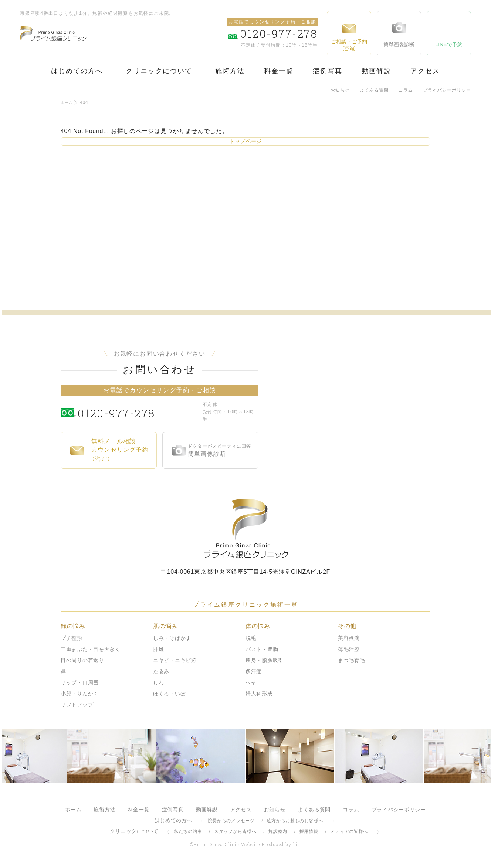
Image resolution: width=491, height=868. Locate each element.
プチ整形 (72, 638)
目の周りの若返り (82, 660)
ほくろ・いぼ (169, 694)
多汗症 (254, 671)
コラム (406, 90)
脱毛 (251, 638)
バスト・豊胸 (262, 649)
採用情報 (309, 831)
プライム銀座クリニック (245, 528)
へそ (251, 682)
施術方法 (230, 71)
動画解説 (376, 71)
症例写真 (328, 71)
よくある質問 (374, 90)
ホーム (68, 102)
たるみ (161, 671)
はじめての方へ (77, 71)
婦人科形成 (259, 694)
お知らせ (340, 90)
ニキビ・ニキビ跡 (175, 660)
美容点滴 (349, 638)
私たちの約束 (188, 831)
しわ (158, 682)
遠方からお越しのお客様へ (295, 821)
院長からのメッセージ (231, 821)
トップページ (245, 141)
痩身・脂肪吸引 (265, 660)
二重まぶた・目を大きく (91, 649)
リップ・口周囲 (80, 682)
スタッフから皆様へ (235, 831)
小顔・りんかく (80, 694)
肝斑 (158, 649)
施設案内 (278, 831)
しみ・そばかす (172, 638)
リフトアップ (77, 705)
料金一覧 (279, 71)
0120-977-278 (138, 412)
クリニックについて (159, 71)
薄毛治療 (349, 649)
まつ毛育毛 (352, 660)
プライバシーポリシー (447, 90)
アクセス (425, 71)
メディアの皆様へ (349, 831)
